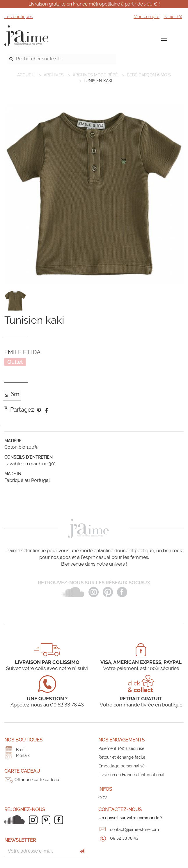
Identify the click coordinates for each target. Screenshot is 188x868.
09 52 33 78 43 (124, 838)
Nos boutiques (23, 740)
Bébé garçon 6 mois (149, 75)
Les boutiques (19, 17)
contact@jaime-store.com (134, 830)
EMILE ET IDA (23, 352)
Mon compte (147, 17)
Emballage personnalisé (122, 766)
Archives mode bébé (95, 75)
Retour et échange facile (122, 757)
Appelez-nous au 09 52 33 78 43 (47, 705)
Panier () (173, 17)
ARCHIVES (54, 75)
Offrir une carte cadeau (37, 780)
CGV (103, 798)
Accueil (26, 75)
